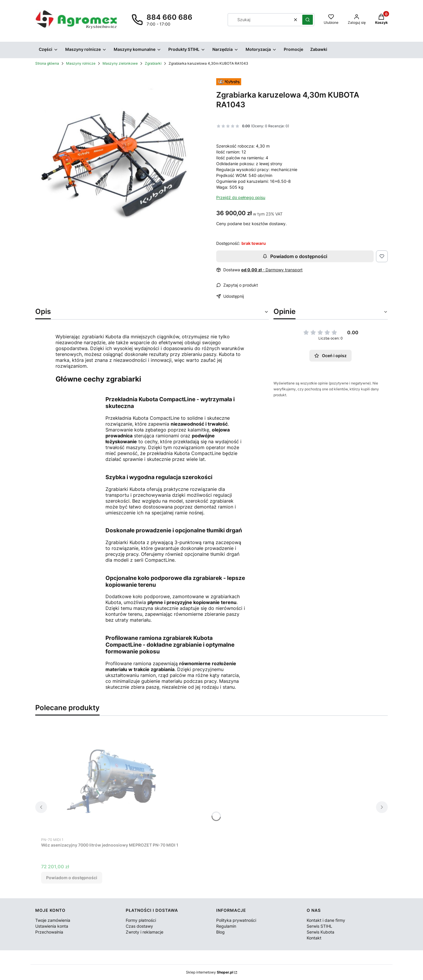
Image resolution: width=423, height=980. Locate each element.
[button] (308, 20)
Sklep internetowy (210, 972)
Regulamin (226, 926)
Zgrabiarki (153, 63)
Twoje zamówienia (53, 920)
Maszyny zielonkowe (120, 63)
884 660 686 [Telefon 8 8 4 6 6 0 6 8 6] (169, 17)
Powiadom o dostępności (295, 256)
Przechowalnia (49, 932)
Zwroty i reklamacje (145, 932)
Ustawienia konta (52, 926)
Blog (220, 932)
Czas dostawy (139, 926)
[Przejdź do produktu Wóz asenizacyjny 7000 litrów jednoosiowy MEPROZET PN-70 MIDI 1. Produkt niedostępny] (115, 782)
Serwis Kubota (320, 932)
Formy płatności (141, 920)
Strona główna (47, 63)
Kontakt (314, 938)
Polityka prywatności (236, 920)
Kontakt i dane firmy (326, 920)
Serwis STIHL (319, 926)
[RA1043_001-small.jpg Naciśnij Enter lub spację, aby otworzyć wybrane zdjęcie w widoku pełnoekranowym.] (121, 159)
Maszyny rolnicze (81, 63)
